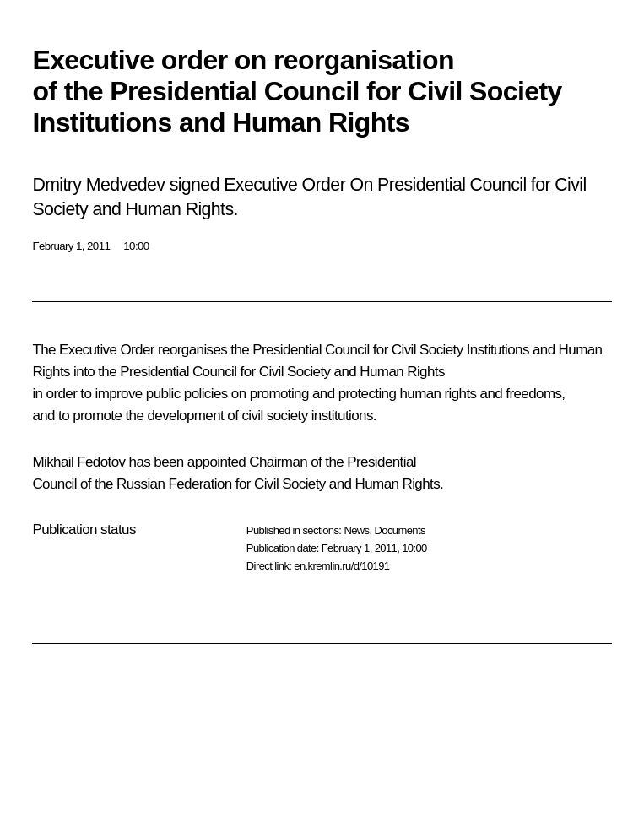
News (356, 530)
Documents (400, 530)
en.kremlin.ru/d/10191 (341, 566)
